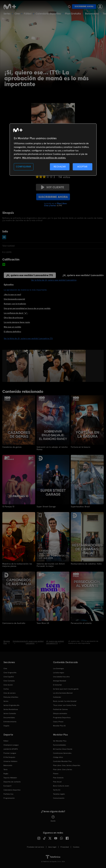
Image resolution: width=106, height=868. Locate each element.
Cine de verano (10, 693)
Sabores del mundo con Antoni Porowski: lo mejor (51, 565)
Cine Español (9, 676)
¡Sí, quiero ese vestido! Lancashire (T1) (30, 275)
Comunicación (59, 798)
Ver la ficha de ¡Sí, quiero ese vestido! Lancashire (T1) (28, 338)
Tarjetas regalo (59, 794)
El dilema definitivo (12, 332)
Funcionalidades (59, 745)
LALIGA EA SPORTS (11, 749)
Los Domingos (58, 668)
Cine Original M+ (10, 672)
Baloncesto (92, 13)
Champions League (11, 745)
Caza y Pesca (58, 721)
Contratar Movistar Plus (62, 761)
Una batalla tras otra (61, 676)
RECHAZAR (60, 167)
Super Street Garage (46, 506)
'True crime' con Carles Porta (65, 705)
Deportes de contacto (12, 781)
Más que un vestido (12, 327)
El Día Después (9, 757)
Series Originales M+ (11, 705)
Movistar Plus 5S (59, 725)
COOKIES (76, 847)
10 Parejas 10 (8, 506)
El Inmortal (57, 685)
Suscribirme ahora (84, 6)
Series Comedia (10, 713)
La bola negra (59, 672)
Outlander (57, 697)
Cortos (6, 689)
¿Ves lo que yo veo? (12, 294)
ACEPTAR (82, 167)
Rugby (6, 773)
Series (7, 13)
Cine (17, 13)
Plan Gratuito (73, 13)
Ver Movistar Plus (60, 741)
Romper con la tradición (15, 304)
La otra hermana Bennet (63, 693)
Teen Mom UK (43, 623)
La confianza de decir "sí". (16, 313)
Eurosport (7, 786)
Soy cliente (53, 187)
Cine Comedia (9, 680)
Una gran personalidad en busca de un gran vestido (27, 308)
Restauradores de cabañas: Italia (86, 564)
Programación (9, 798)
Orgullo (6, 725)
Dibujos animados (60, 713)
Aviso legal (52, 847)
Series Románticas (11, 709)
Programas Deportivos (62, 717)
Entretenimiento (10, 721)
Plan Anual (57, 781)
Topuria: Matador (10, 777)
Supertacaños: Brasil (80, 506)
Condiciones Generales (62, 753)
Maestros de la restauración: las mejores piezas (17, 565)
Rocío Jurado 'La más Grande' (65, 701)
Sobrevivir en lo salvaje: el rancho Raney (52, 448)
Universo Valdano (10, 761)
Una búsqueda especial (14, 299)
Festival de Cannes (60, 709)
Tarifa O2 (57, 790)
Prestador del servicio (35, 847)
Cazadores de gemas (12, 447)
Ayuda (53, 818)
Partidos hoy (8, 794)
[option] (18, 366)
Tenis (5, 769)
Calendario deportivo (48, 13)
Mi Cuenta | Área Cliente (63, 749)
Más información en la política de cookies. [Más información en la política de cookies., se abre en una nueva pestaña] (44, 158)
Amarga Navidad (60, 680)
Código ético (58, 757)
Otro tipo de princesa (13, 318)
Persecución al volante (81, 623)
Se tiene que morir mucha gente (66, 689)
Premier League (10, 753)
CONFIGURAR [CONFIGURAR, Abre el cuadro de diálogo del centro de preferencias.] (24, 167)
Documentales (9, 717)
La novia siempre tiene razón (17, 322)
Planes (56, 773)
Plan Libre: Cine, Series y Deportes (67, 765)
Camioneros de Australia (14, 623)
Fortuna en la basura (80, 447)
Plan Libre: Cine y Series (63, 769)
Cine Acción (8, 685)
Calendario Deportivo (12, 790)
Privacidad (65, 847)
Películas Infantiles (11, 697)
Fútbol (28, 13)
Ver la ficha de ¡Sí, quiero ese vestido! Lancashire (54, 280)
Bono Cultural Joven (61, 786)
